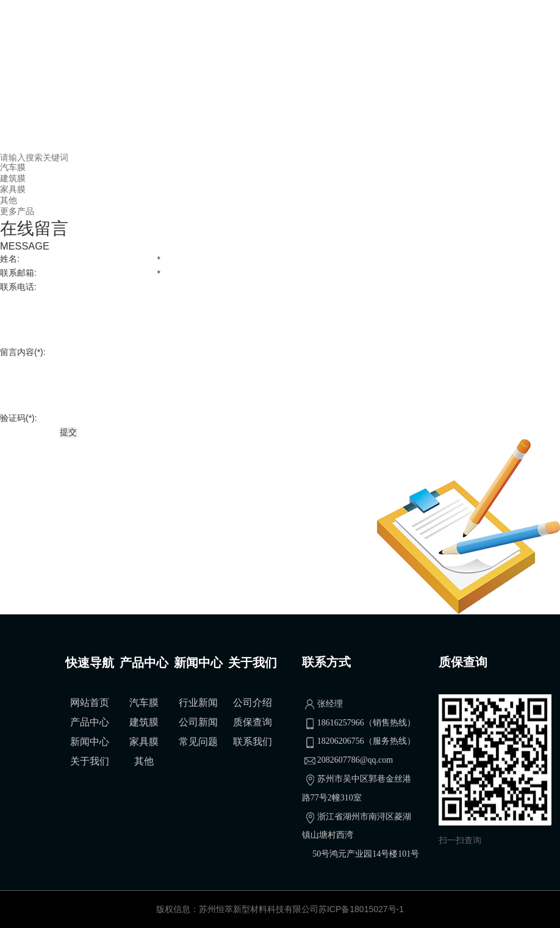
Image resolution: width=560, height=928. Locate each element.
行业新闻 (198, 703)
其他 (9, 200)
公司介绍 (253, 703)
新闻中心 (90, 742)
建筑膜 (13, 178)
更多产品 (17, 211)
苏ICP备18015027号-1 (361, 909)
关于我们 (90, 761)
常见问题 (198, 742)
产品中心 (90, 722)
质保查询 (253, 722)
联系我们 (253, 742)
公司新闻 (198, 722)
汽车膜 (13, 167)
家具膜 (13, 189)
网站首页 (90, 703)
